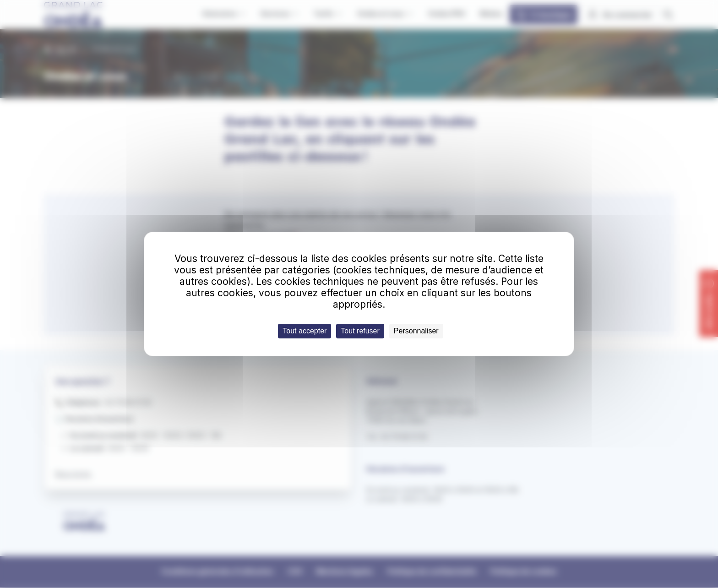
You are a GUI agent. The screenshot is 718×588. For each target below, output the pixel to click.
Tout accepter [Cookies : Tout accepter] (305, 331)
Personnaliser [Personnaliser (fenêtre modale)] (416, 331)
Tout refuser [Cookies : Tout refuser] (360, 331)
